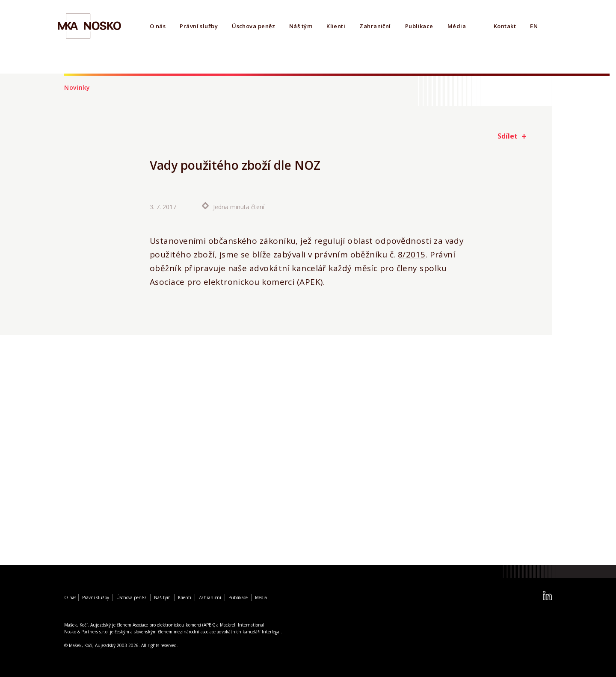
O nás (158, 26)
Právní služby (199, 26)
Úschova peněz (253, 26)
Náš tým (301, 26)
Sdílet (508, 136)
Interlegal (271, 632)
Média (457, 26)
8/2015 (412, 254)
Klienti (336, 26)
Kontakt (505, 26)
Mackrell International (242, 625)
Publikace (419, 26)
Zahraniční (375, 26)
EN (534, 26)
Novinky (77, 87)
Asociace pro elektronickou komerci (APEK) (174, 625)
